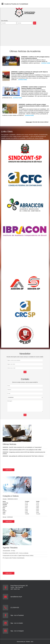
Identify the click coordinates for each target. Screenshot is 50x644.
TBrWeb (28, 642)
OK (25, 415)
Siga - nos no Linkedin (17, 623)
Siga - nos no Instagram (17, 631)
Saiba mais (9, 470)
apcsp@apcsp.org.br (16, 597)
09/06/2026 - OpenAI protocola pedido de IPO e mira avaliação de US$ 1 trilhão (22, 450)
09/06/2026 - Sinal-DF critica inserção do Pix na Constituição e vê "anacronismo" (22, 447)
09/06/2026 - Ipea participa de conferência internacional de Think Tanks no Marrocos (23, 456)
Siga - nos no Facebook (17, 615)
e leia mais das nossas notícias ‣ (37, 122)
